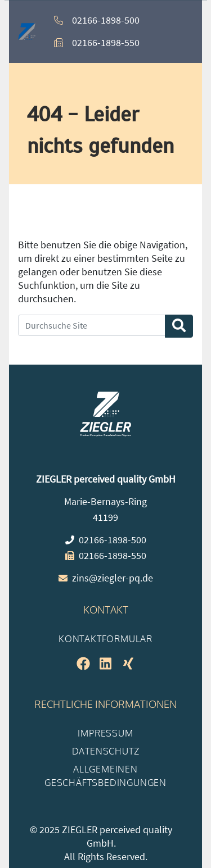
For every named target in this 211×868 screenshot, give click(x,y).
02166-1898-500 (106, 20)
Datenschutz (106, 751)
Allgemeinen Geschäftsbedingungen (105, 776)
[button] (176, 31)
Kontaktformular (105, 639)
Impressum (105, 733)
